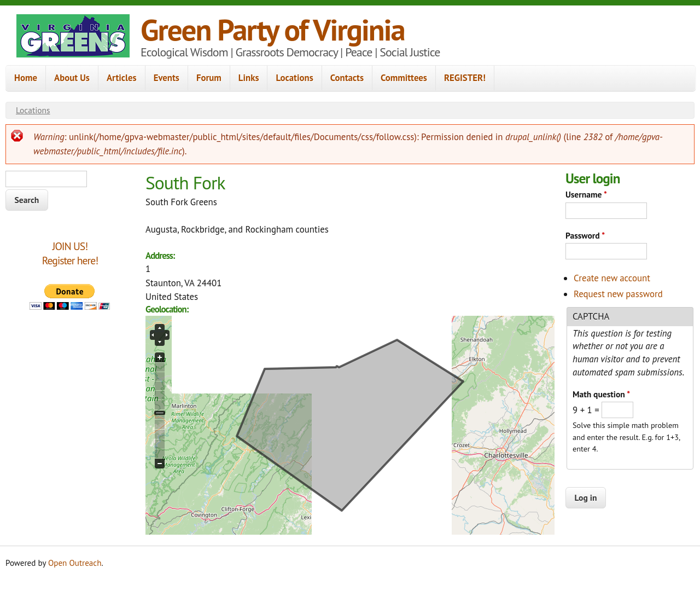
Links (249, 78)
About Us (72, 78)
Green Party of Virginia (273, 29)
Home (26, 78)
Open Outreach (75, 563)
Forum (209, 78)
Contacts (347, 78)
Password (585, 235)
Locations (294, 78)
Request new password (618, 294)
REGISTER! (465, 78)
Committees (404, 78)
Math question (601, 394)
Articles (122, 78)
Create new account (612, 278)
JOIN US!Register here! (70, 253)
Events (167, 78)
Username (586, 194)
